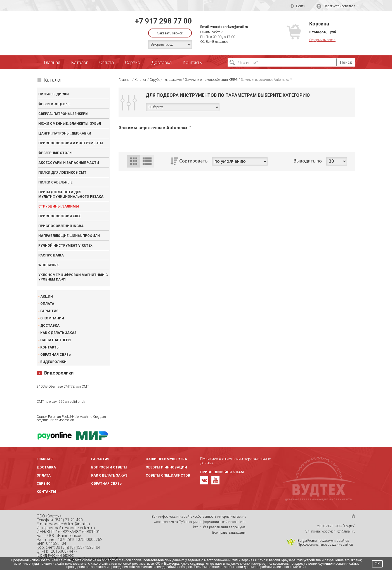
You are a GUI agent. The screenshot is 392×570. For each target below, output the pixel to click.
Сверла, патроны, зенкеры (63, 114)
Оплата (107, 63)
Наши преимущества (166, 459)
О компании (52, 318)
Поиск (346, 62)
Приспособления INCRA (61, 226)
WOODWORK (49, 265)
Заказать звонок (170, 33)
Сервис (133, 63)
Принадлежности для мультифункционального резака (71, 194)
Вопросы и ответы (109, 467)
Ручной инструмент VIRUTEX (65, 246)
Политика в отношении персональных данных (236, 461)
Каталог (80, 63)
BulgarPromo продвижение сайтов (323, 541)
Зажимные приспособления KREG (211, 80)
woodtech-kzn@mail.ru (229, 27)
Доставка (161, 63)
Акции (47, 296)
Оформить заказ (322, 40)
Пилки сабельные (55, 182)
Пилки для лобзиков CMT (62, 173)
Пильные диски (54, 94)
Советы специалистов (168, 475)
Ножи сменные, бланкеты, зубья (70, 124)
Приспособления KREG (60, 216)
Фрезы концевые (54, 104)
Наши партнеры (56, 340)
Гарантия (49, 311)
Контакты (193, 63)
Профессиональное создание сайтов (325, 545)
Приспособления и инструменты (71, 143)
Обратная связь (56, 355)
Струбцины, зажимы (59, 206)
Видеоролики (53, 362)
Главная (52, 63)
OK (377, 564)
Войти (297, 6)
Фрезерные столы (55, 153)
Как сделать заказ (58, 333)
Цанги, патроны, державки (65, 133)
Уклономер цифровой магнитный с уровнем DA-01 (73, 277)
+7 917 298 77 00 (163, 21)
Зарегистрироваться (336, 6)
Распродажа (51, 255)
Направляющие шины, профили (69, 236)
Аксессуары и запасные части (69, 163)
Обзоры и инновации (166, 467)
